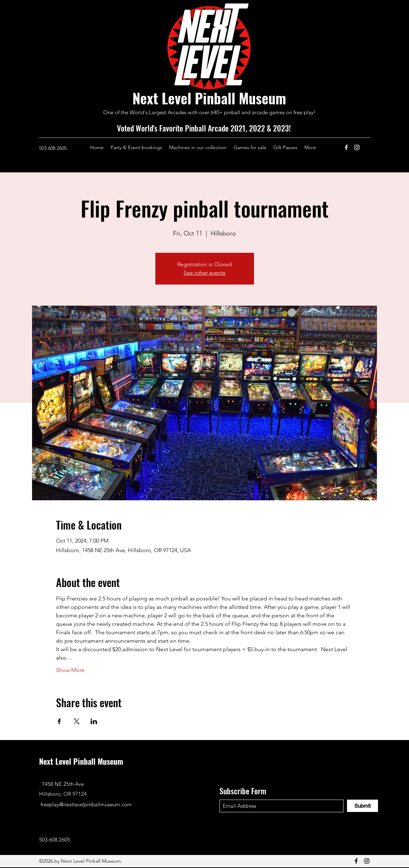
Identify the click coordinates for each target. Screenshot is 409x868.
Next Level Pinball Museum (209, 98)
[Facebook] (346, 147)
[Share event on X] (77, 721)
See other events (204, 273)
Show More (70, 670)
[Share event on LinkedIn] (94, 721)
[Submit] (362, 806)
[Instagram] (357, 147)
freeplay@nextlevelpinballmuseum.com (86, 804)
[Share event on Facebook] (59, 721)
